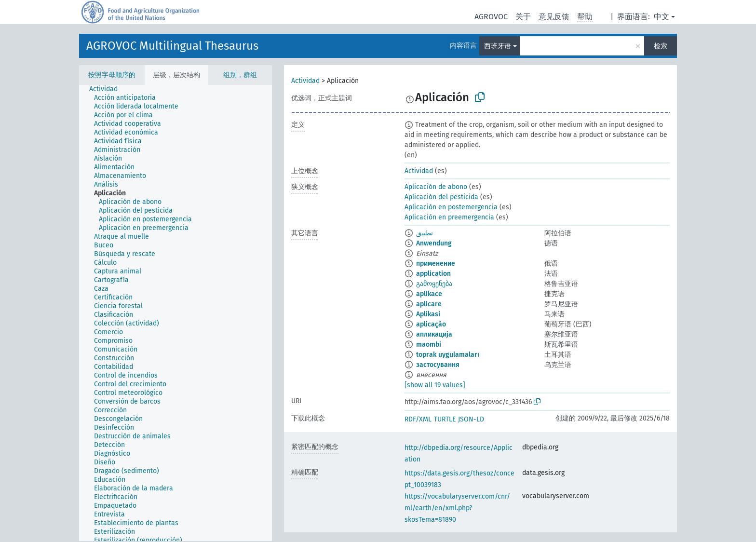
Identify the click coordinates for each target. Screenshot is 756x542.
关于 (523, 17)
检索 (661, 46)
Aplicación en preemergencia (449, 217)
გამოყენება (434, 284)
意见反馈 (554, 17)
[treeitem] (108, 89)
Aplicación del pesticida (441, 197)
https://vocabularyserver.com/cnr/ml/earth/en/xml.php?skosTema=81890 (457, 508)
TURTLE (445, 419)
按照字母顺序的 (112, 75)
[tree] (175, 313)
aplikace (429, 294)
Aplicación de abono (436, 187)
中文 (661, 17)
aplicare (429, 304)
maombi (429, 345)
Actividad (305, 81)
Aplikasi (428, 314)
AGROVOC (491, 17)
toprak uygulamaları (448, 355)
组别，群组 (240, 75)
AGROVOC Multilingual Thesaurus (172, 46)
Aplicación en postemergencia (451, 207)
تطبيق (425, 233)
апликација (434, 334)
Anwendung (434, 243)
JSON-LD (471, 419)
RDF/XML (418, 419)
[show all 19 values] (435, 385)
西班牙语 (498, 46)
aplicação (431, 324)
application (433, 274)
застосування (438, 365)
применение (436, 264)
